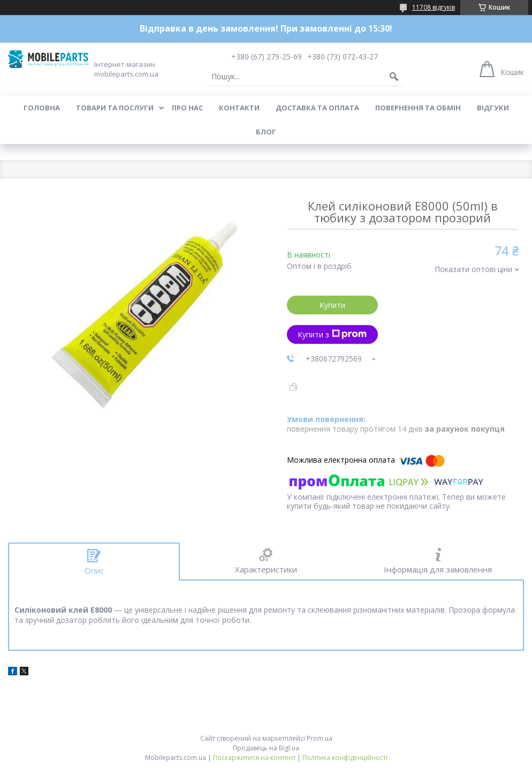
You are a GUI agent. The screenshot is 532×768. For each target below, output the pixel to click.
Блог (266, 132)
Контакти (239, 108)
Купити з (332, 334)
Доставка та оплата (317, 108)
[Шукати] (394, 77)
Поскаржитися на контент (254, 758)
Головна (42, 108)
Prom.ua (320, 738)
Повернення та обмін (418, 108)
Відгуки (493, 108)
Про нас (187, 108)
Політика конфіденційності (345, 758)
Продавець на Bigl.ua (266, 748)
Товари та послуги (115, 108)
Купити (332, 305)
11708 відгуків (434, 7)
